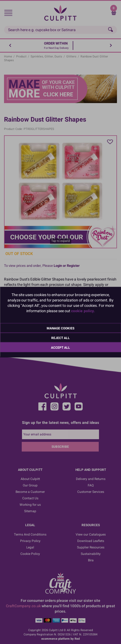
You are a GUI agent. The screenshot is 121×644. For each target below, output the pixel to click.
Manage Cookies (61, 328)
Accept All (61, 347)
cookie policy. (83, 311)
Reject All (61, 338)
